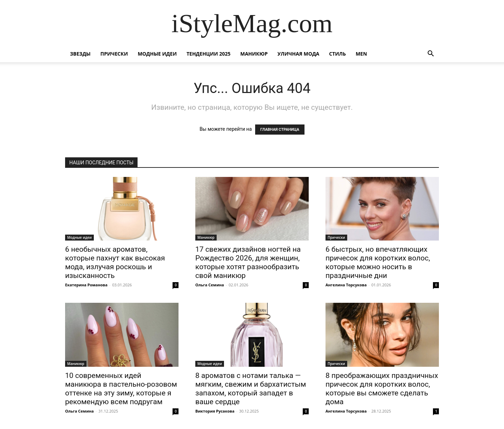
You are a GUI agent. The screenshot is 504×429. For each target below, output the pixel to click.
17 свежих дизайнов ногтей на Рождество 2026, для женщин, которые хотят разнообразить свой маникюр (248, 262)
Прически (114, 54)
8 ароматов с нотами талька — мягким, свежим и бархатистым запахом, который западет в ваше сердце (251, 389)
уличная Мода (298, 54)
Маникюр (254, 54)
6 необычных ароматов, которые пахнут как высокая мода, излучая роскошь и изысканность (115, 262)
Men (361, 54)
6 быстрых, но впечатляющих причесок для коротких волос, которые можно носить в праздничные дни (378, 262)
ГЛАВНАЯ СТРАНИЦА (280, 130)
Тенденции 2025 (209, 54)
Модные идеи (157, 54)
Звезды (80, 54)
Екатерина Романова (86, 285)
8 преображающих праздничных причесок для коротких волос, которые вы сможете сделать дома (382, 389)
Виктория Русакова (215, 411)
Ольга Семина (210, 285)
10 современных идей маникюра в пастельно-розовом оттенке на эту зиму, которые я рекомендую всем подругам (121, 389)
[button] (430, 54)
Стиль (337, 54)
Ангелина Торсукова (346, 285)
